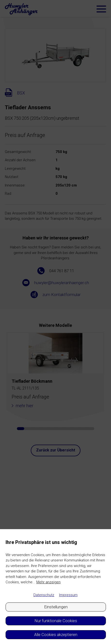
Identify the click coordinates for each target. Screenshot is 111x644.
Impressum (68, 595)
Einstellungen (56, 607)
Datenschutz (44, 595)
